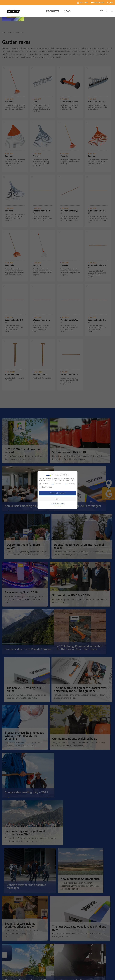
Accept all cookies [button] (58, 493)
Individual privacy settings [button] (57, 504)
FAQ (112, 3)
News (67, 11)
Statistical (56, 484)
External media (46, 487)
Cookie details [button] (57, 506)
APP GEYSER (84, 3)
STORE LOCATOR (99, 3)
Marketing (70, 484)
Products (53, 11)
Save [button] (58, 499)
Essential (44, 484)
